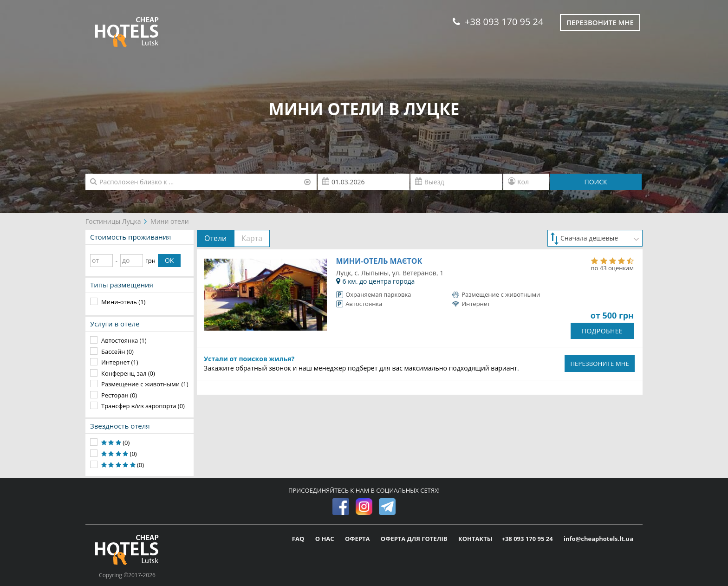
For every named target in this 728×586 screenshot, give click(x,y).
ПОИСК (595, 182)
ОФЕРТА (358, 539)
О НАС (325, 539)
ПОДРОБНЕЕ (602, 331)
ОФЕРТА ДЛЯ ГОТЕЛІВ (415, 539)
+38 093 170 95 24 (498, 22)
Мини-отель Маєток (379, 261)
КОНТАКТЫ (475, 539)
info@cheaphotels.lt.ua (598, 539)
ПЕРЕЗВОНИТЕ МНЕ (600, 364)
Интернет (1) (120, 362)
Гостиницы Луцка (113, 221)
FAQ (299, 539)
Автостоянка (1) (124, 340)
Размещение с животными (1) (145, 384)
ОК (169, 260)
